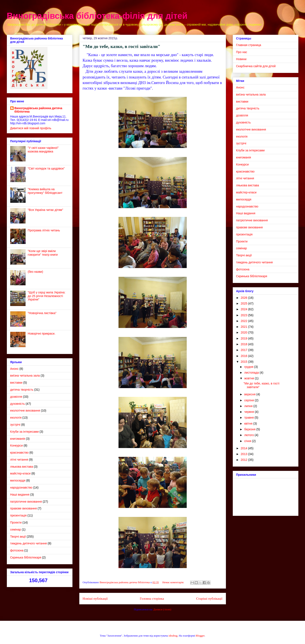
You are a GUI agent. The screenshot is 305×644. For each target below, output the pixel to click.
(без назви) (35, 272)
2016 (244, 356)
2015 (244, 362)
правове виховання (24, 508)
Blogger (200, 636)
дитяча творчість (22, 390)
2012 (244, 460)
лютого (249, 435)
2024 (244, 309)
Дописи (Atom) (162, 609)
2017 (244, 350)
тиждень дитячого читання (29, 543)
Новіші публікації (95, 598)
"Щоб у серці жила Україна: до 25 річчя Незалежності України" (47, 296)
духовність (18, 404)
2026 (244, 298)
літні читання (19, 460)
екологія (16, 418)
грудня (249, 367)
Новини (241, 59)
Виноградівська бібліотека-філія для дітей (97, 16)
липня (249, 406)
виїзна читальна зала (25, 376)
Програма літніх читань (44, 230)
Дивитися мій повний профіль (31, 128)
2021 (244, 327)
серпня (249, 400)
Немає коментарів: (173, 582)
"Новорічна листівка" (42, 313)
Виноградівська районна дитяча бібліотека (38, 110)
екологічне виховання (25, 410)
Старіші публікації (209, 598)
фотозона (17, 550)
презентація (18, 515)
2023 (244, 315)
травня (249, 418)
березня (250, 429)
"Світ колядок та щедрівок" (46, 168)
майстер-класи (20, 473)
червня (250, 412)
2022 (244, 321)
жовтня (250, 378)
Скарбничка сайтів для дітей (256, 66)
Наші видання (20, 495)
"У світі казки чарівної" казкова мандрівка (43, 150)
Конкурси (17, 445)
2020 (244, 332)
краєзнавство (20, 453)
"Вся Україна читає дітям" (45, 210)
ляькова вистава (22, 467)
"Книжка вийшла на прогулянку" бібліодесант (45, 191)
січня (248, 441)
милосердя (18, 480)
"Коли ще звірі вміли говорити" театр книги (43, 253)
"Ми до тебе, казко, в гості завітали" (122, 46)
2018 (244, 344)
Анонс (14, 369)
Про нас (242, 52)
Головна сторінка (152, 598)
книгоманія (18, 439)
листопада (252, 373)
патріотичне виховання (26, 502)
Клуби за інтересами (25, 432)
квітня (249, 424)
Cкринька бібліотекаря (26, 557)
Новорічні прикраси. (41, 334)
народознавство (21, 487)
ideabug (173, 636)
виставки (16, 383)
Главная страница (249, 45)
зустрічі (15, 425)
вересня (250, 394)
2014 (244, 448)
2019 (244, 338)
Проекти (16, 522)
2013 (244, 454)
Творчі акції (18, 537)
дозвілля (16, 397)
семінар (16, 529)
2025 (244, 303)
